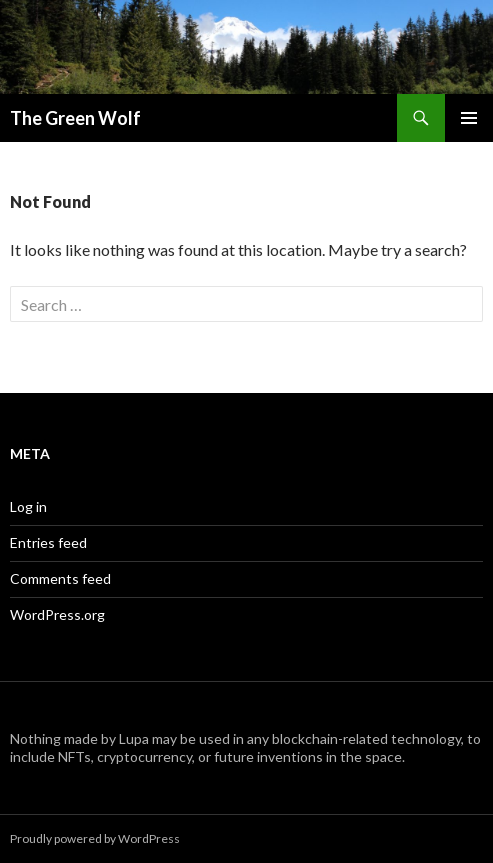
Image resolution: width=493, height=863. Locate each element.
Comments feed (60, 578)
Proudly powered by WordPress (95, 838)
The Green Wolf (75, 118)
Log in (28, 506)
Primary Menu (469, 118)
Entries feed (48, 542)
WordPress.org (57, 614)
